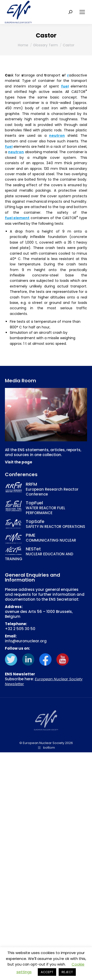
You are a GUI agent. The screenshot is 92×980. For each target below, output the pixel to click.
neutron (57, 136)
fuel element (17, 218)
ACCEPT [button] (47, 972)
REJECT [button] (67, 972)
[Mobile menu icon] (82, 12)
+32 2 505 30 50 (20, 629)
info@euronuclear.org (26, 641)
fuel (65, 86)
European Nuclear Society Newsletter (44, 681)
